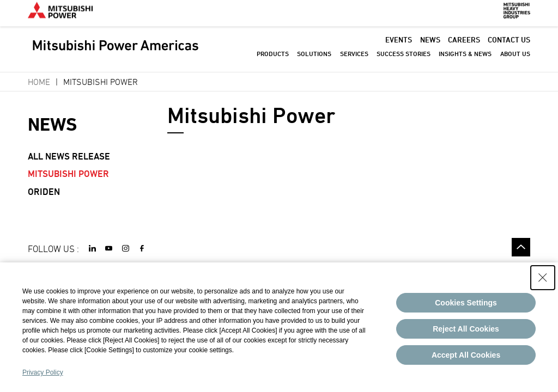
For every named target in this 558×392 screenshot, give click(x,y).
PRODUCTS (273, 60)
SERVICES (354, 60)
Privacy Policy (43, 372)
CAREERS (464, 45)
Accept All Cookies (466, 355)
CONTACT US (509, 45)
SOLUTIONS (314, 60)
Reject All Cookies (466, 329)
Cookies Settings (466, 303)
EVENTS (399, 45)
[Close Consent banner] (543, 278)
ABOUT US (515, 60)
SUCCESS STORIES (404, 60)
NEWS (430, 45)
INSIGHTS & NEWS (465, 60)
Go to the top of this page (521, 247)
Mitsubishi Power (68, 174)
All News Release (69, 156)
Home (39, 82)
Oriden (44, 192)
